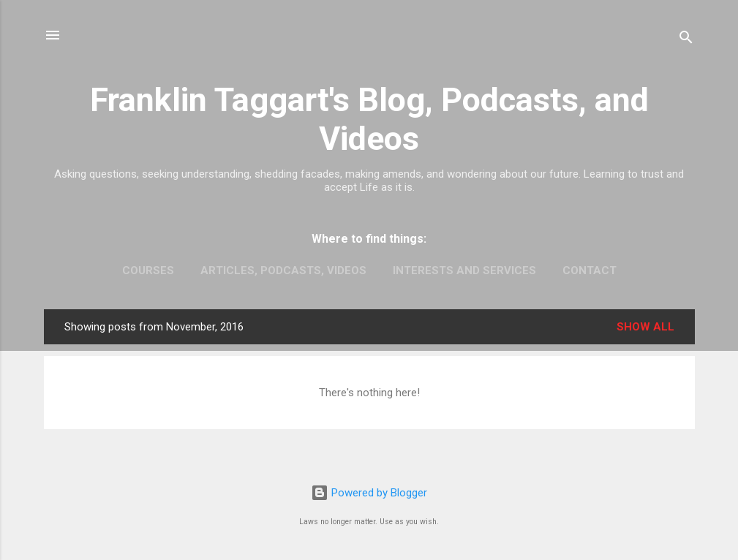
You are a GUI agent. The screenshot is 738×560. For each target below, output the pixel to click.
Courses (148, 270)
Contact (590, 270)
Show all (645, 327)
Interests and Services (464, 270)
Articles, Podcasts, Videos (283, 270)
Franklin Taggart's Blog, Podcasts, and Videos (369, 119)
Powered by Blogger (369, 493)
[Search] (686, 40)
